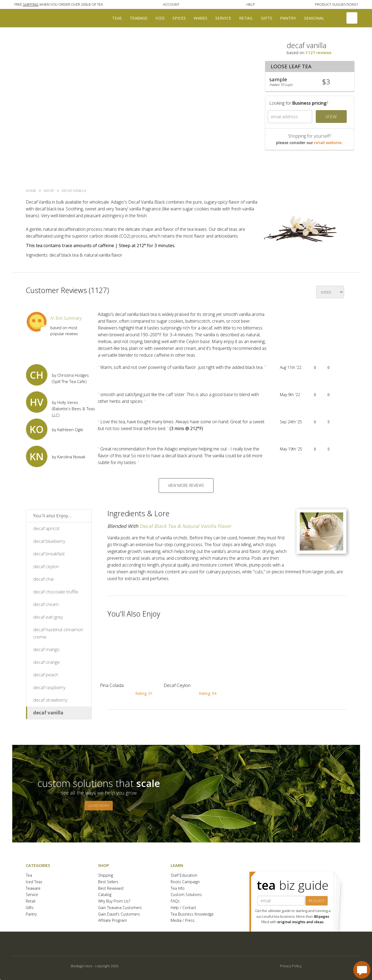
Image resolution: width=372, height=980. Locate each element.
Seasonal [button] (314, 18)
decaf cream (46, 604)
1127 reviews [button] (318, 52)
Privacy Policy (291, 966)
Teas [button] (117, 18)
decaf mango (46, 649)
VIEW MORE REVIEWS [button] (186, 485)
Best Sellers (108, 882)
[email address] (290, 117)
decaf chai (43, 579)
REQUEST (317, 901)
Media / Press (183, 921)
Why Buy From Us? (114, 901)
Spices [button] (179, 18)
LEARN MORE (99, 806)
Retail (31, 901)
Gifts (30, 908)
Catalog (105, 895)
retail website (328, 142)
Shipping (106, 875)
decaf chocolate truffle (56, 592)
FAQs (175, 901)
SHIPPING (31, 4)
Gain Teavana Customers (120, 908)
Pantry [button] (288, 18)
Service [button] (223, 18)
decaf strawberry (50, 700)
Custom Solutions (186, 895)
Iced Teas (34, 882)
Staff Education (184, 875)
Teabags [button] (139, 18)
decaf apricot (46, 528)
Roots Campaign (185, 882)
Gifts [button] (267, 18)
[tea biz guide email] (281, 901)
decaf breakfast (49, 554)
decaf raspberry (49, 687)
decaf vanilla (48, 713)
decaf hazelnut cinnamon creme (58, 633)
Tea (29, 875)
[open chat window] (362, 970)
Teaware (33, 889)
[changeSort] (330, 292)
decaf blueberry (49, 541)
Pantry (31, 914)
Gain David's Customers (119, 914)
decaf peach (46, 675)
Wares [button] (201, 18)
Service (32, 895)
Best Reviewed (111, 889)
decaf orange (46, 662)
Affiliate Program (112, 921)
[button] (59, 4)
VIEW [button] (331, 116)
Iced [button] (160, 18)
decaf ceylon (46, 566)
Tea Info (178, 889)
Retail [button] (246, 18)
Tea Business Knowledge (192, 914)
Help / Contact (183, 908)
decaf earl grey (48, 617)
